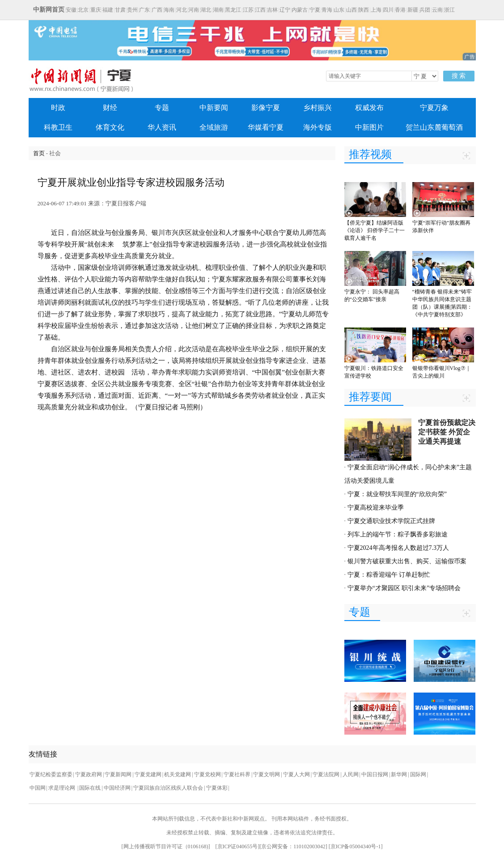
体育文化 (110, 127)
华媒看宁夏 (266, 127)
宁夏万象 (434, 108)
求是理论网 (62, 788)
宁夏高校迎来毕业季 (376, 508)
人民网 (351, 774)
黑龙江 (233, 10)
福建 (108, 10)
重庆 (96, 10)
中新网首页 (49, 10)
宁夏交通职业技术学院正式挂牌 (391, 521)
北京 (83, 10)
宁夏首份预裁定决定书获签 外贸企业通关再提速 (447, 432)
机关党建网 (178, 774)
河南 (194, 10)
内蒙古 (300, 10)
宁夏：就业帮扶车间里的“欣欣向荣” (397, 494)
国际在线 (90, 788)
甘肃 (120, 10)
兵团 (425, 10)
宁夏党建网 (148, 774)
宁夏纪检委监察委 (51, 774)
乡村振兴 (318, 108)
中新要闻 (214, 108)
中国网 (38, 788)
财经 (110, 108)
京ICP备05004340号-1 (356, 846)
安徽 (71, 10)
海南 (169, 10)
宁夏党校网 (208, 774)
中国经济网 (117, 788)
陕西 (364, 10)
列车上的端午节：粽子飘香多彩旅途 (398, 534)
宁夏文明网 (267, 774)
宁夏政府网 (89, 774)
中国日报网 (375, 774)
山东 (339, 10)
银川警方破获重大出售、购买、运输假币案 (407, 561)
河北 (182, 10)
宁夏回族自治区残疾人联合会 (168, 788)
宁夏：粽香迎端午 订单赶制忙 (389, 575)
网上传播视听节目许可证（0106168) (166, 846)
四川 (388, 10)
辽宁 (285, 10)
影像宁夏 (266, 108)
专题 (162, 108)
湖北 (206, 10)
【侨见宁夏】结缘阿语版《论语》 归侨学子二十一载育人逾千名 (375, 230)
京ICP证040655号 (238, 846)
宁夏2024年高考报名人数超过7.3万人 (398, 548)
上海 (376, 10)
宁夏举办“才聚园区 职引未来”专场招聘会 (404, 588)
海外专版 (318, 127)
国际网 (418, 774)
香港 (400, 10)
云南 (437, 10)
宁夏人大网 (296, 774)
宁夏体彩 (217, 788)
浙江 (449, 10)
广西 (157, 10)
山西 (352, 10)
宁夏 (315, 10)
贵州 (132, 10)
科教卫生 (58, 127)
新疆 (413, 10)
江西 (260, 10)
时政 (58, 108)
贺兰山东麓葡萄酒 (434, 127)
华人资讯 (162, 127)
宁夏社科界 (237, 774)
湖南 (218, 10)
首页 (39, 153)
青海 (327, 10)
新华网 (399, 774)
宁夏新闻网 (118, 774)
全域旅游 (214, 127)
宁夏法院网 (326, 774)
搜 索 (459, 76)
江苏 (248, 10)
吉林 (272, 10)
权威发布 (369, 108)
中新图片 (369, 127)
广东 (144, 10)
